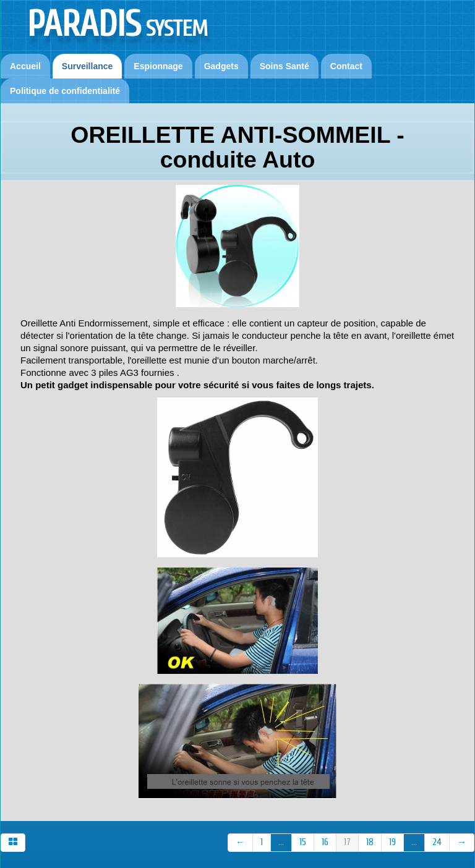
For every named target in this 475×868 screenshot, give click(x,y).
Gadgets (221, 66)
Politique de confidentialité (65, 91)
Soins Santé (285, 66)
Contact (346, 66)
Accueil (25, 66)
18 (370, 842)
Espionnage (158, 66)
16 (325, 842)
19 (392, 842)
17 (347, 842)
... (281, 842)
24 (437, 842)
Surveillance (88, 66)
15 (303, 842)
